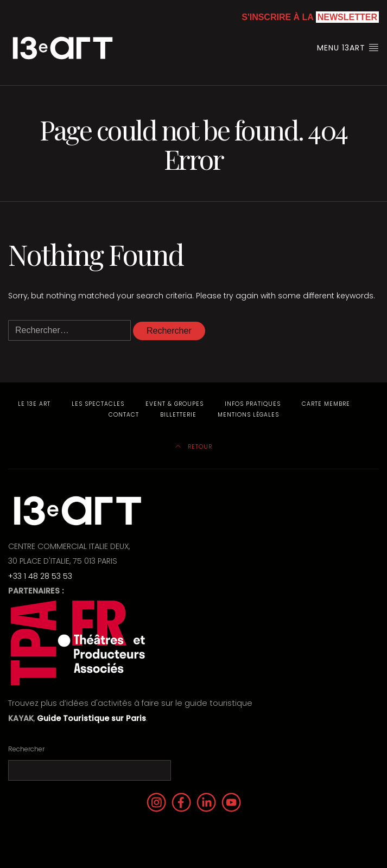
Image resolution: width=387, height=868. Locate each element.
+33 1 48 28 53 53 (40, 576)
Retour (194, 447)
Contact (124, 415)
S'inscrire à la (310, 17)
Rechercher (26, 749)
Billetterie (178, 415)
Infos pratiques (253, 404)
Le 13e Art (34, 404)
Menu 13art (348, 48)
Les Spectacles (98, 404)
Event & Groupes (175, 404)
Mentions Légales (248, 415)
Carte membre (326, 404)
